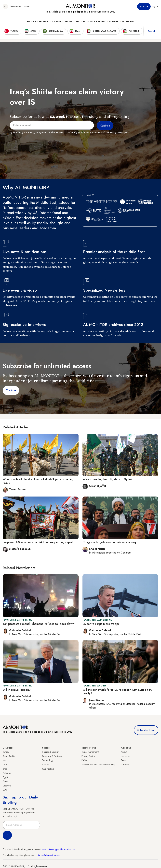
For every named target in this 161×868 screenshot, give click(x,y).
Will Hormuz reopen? (17, 690)
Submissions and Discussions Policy (98, 765)
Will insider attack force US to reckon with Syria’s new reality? (117, 692)
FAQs (84, 760)
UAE (5, 765)
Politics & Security (37, 22)
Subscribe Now (146, 730)
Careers (125, 765)
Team (124, 760)
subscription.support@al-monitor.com (59, 849)
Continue (11, 390)
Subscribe (144, 6)
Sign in (155, 6)
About (124, 752)
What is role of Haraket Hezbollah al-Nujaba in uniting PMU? (38, 481)
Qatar (5, 781)
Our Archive (48, 769)
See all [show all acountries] (152, 31)
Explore (114, 22)
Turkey (6, 752)
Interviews (128, 22)
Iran (4, 760)
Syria (5, 790)
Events (27, 6)
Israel (5, 769)
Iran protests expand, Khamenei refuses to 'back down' (39, 624)
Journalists (126, 756)
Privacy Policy (88, 756)
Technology (72, 22)
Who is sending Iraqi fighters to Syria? (107, 479)
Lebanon (7, 786)
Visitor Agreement (90, 752)
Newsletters (16, 6)
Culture (56, 22)
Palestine (7, 773)
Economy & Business (94, 22)
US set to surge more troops (101, 624)
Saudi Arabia (9, 756)
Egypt (5, 777)
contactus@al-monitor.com (47, 855)
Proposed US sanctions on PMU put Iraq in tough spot (38, 542)
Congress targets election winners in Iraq (109, 542)
